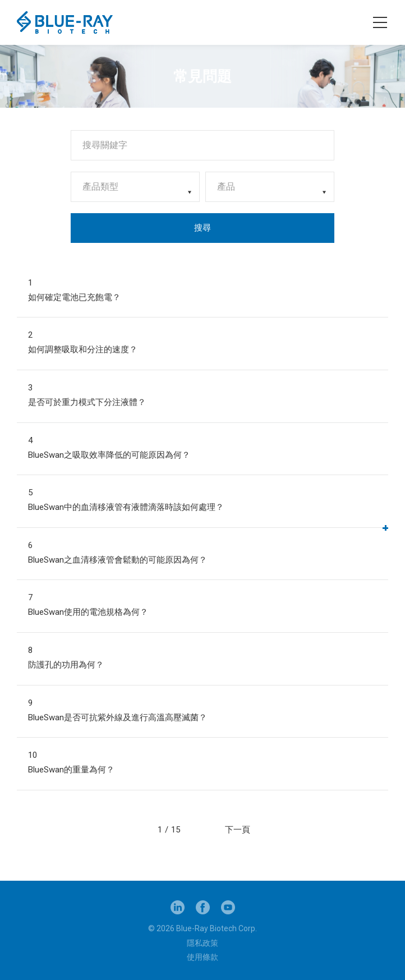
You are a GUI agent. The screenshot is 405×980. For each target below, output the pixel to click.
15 (176, 830)
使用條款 (202, 957)
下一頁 (238, 830)
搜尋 (202, 228)
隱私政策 (202, 943)
